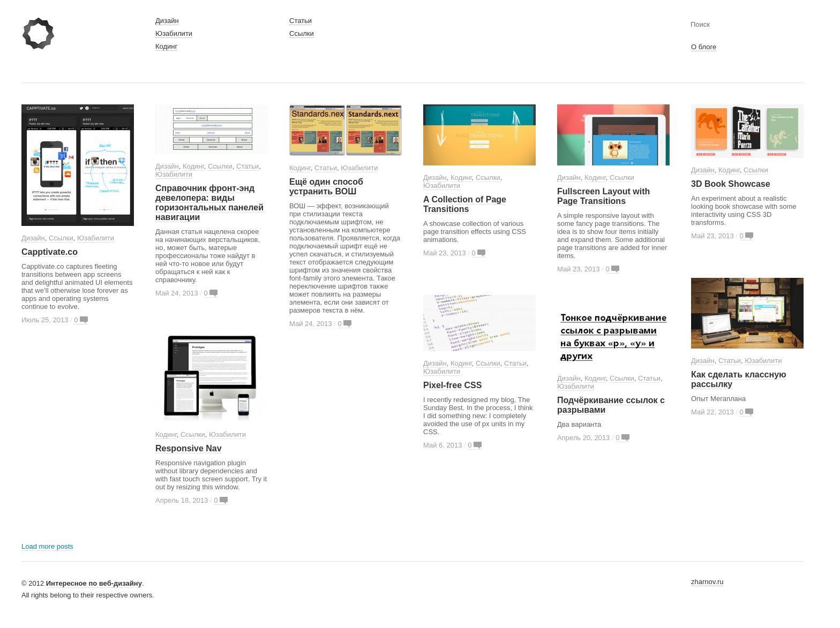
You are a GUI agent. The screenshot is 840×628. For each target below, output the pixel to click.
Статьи (301, 21)
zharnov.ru (707, 582)
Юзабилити (174, 33)
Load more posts (47, 546)
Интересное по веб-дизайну (94, 583)
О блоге (704, 47)
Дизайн (167, 21)
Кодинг (166, 46)
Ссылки (302, 33)
